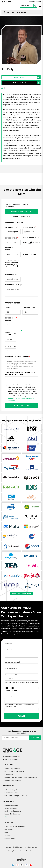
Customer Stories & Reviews (15, 826)
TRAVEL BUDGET (10, 334)
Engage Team (10, 838)
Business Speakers (11, 805)
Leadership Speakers (12, 814)
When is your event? (11, 669)
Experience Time (11, 238)
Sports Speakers (11, 808)
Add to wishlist (27, 78)
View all (7, 817)
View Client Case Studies (21, 593)
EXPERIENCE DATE (29, 227)
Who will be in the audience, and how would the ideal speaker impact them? (19, 706)
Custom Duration (30, 255)
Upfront (8, 308)
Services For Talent (11, 793)
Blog (6, 832)
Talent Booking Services (13, 790)
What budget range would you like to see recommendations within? (22, 683)
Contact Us (9, 774)
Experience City (11, 275)
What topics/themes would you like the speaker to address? (21, 698)
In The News (9, 829)
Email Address (9, 656)
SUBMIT (21, 716)
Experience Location (31, 237)
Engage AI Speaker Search (14, 771)
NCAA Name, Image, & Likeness (16, 796)
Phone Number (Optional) (13, 662)
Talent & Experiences (12, 769)
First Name (8, 644)
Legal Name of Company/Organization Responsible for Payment (22, 373)
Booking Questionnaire (13, 780)
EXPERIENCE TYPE (11, 227)
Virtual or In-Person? (11, 675)
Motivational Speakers (13, 811)
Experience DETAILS (12, 285)
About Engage (10, 835)
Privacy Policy (13, 851)
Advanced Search (33, 2)
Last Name (8, 650)
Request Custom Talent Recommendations (21, 777)
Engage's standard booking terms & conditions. (21, 399)
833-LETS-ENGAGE (12, 759)
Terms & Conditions (27, 851)
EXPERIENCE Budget (10, 319)
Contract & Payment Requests (17, 357)
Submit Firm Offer (21, 406)
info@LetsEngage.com (13, 756)
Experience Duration (13, 249)
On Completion (29, 308)
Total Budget (10, 346)
